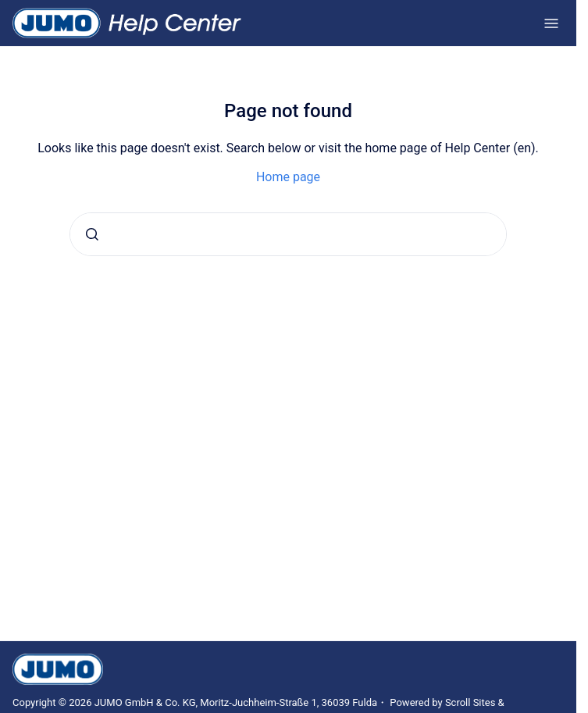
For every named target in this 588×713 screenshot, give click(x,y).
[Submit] (92, 234)
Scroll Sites (470, 702)
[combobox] (288, 234)
